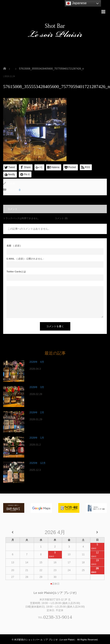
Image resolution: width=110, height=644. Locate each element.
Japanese (76, 3)
